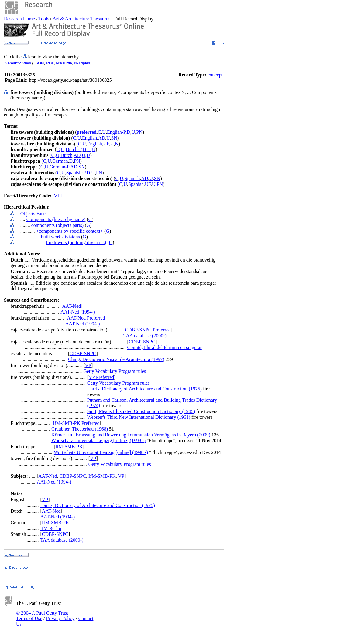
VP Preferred (101, 377)
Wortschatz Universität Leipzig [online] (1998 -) (98, 440)
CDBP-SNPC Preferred (148, 330)
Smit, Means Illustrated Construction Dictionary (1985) (141, 411)
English (89, 138)
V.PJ (58, 196)
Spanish (132, 178)
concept (215, 75)
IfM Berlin (51, 528)
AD (102, 138)
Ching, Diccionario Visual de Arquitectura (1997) (116, 359)
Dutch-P (74, 149)
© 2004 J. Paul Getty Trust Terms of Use (42, 616)
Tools (44, 19)
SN (114, 138)
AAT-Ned (71, 306)
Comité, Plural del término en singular (165, 347)
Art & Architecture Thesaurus (82, 19)
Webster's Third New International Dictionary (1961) (139, 417)
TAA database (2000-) (145, 336)
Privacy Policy (60, 618)
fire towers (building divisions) (76, 243)
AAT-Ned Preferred (86, 318)
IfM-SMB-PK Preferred (76, 423)
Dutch (66, 155)
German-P (59, 167)
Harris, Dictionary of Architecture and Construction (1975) (144, 389)
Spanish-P (76, 173)
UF (106, 144)
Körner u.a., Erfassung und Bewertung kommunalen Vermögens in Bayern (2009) (131, 435)
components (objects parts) (57, 225)
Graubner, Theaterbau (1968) (80, 429)
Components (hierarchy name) (56, 219)
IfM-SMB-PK (69, 447)
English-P (116, 132)
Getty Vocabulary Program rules (115, 371)
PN (139, 132)
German (60, 161)
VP (88, 365)
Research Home (20, 19)
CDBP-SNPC (142, 342)
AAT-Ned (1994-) (78, 312)
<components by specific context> (70, 231)
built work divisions (60, 237)
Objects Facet (34, 214)
